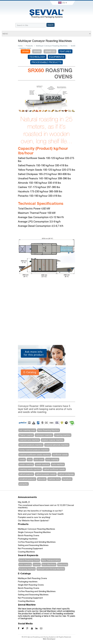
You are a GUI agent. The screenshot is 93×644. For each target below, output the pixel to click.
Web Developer (49, 639)
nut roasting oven (27, 430)
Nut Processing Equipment (30, 548)
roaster (37, 565)
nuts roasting (52, 460)
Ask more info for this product (34, 353)
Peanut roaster (26, 435)
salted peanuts (26, 474)
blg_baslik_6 (24, 502)
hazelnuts (67, 479)
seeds (22, 460)
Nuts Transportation (51, 560)
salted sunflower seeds (54, 469)
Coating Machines (26, 552)
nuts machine (58, 464)
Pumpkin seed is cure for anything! (34, 517)
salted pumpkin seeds (46, 474)
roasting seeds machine (30, 469)
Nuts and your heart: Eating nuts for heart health (41, 514)
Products (29, 46)
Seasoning (63, 565)
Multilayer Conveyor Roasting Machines (52, 46)
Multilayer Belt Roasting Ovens (32, 578)
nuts (30, 460)
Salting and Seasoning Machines (33, 545)
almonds (42, 479)
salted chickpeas (66, 474)
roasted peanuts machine (31, 445)
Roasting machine (27, 569)
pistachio (24, 484)
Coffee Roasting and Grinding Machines (37, 542)
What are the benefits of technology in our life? (40, 511)
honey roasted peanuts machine (34, 450)
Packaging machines (28, 539)
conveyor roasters (44, 435)
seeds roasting (26, 464)
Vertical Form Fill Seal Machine (51, 569)
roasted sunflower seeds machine (35, 455)
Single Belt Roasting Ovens (31, 585)
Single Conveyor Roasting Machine (34, 532)
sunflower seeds (60, 455)
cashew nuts (54, 479)
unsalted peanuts (27, 479)
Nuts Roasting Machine (48, 430)
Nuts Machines (49, 565)
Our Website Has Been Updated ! (34, 521)
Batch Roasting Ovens (29, 535)
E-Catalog (30, 372)
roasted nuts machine (29, 440)
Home (20, 46)
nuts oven (39, 460)
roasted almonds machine (57, 445)
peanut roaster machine (53, 440)
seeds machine (42, 464)
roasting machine (63, 435)
